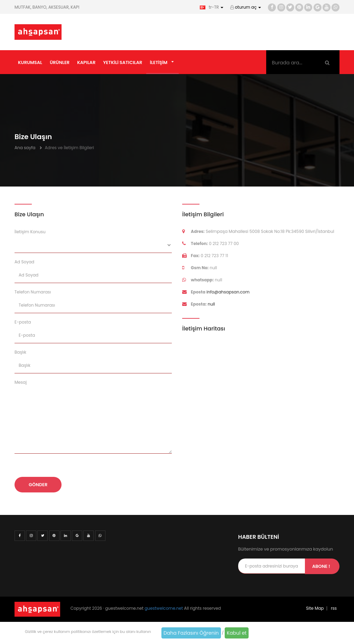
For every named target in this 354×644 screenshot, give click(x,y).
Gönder (38, 485)
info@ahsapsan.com (228, 292)
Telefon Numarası (33, 292)
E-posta (23, 322)
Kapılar (86, 62)
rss (334, 608)
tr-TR (212, 7)
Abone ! (321, 566)
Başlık (20, 352)
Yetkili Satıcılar (123, 62)
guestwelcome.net (164, 608)
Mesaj (21, 382)
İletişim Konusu (30, 232)
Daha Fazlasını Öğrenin (191, 633)
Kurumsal (30, 62)
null (211, 304)
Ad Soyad (24, 262)
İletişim (159, 62)
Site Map (315, 608)
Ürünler (60, 62)
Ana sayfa (25, 148)
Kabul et (237, 633)
